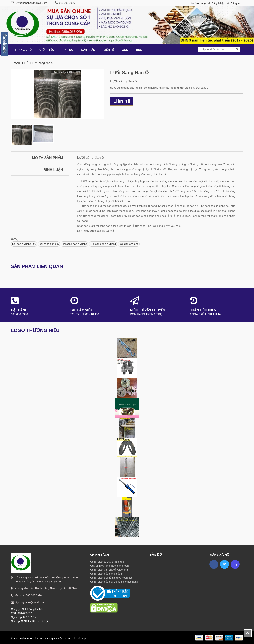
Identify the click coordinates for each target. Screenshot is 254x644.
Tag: (15, 239)
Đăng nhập (218, 3)
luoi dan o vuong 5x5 (24, 244)
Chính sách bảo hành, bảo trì (107, 574)
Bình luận (53, 170)
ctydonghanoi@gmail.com (31, 3)
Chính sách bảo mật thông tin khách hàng (114, 582)
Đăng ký (236, 3)
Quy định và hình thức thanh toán (109, 566)
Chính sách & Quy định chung (107, 562)
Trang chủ (20, 63)
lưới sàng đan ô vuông (103, 244)
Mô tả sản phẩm (48, 158)
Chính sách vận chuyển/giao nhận (110, 570)
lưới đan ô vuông (129, 244)
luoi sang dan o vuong (74, 244)
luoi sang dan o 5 (49, 244)
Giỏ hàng (200, 3)
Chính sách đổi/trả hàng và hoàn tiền (111, 578)
